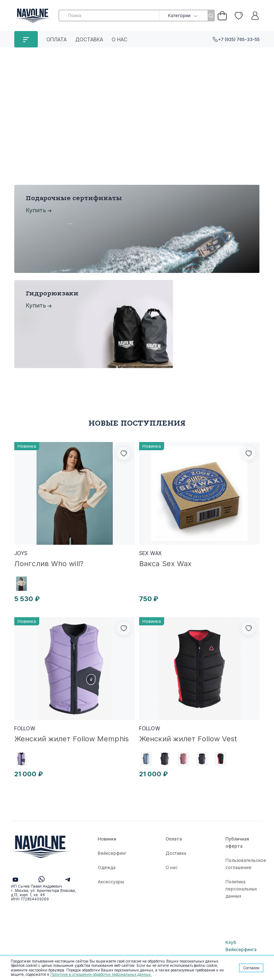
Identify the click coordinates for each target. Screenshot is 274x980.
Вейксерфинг (112, 853)
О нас (120, 39)
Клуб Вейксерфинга (241, 946)
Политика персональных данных (241, 889)
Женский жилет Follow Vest (188, 739)
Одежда (107, 867)
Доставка (89, 39)
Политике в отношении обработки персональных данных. (101, 974)
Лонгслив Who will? (49, 564)
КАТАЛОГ (26, 39)
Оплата (57, 39)
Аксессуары (111, 882)
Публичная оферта (237, 842)
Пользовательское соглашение (246, 864)
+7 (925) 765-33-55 (239, 39)
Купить (36, 210)
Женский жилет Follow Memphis (72, 739)
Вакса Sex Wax (165, 564)
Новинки (107, 839)
